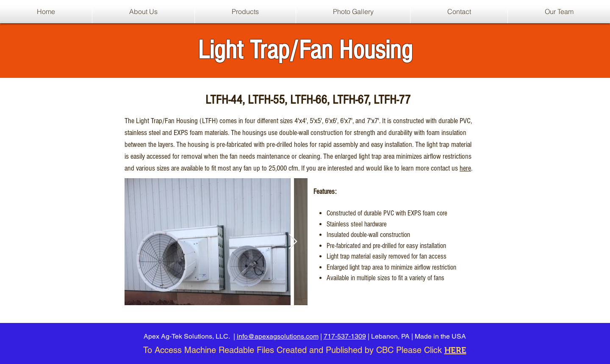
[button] (245, 12)
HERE (455, 350)
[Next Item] (293, 242)
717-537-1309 (345, 336)
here (465, 168)
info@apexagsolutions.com (278, 336)
